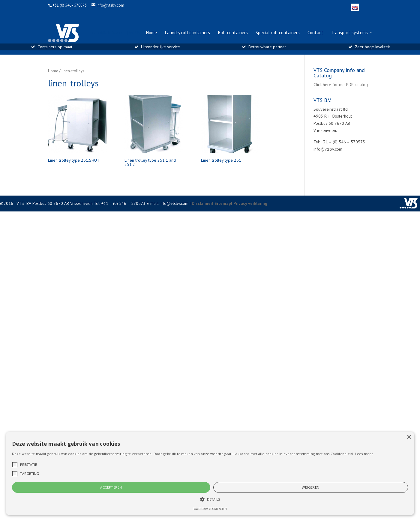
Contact (315, 33)
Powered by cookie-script (210, 509)
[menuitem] (355, 7)
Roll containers (233, 33)
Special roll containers (278, 33)
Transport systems (349, 33)
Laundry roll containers (187, 33)
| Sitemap (222, 203)
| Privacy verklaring (249, 203)
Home (151, 33)
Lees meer (364, 454)
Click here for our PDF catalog (341, 85)
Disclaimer (202, 203)
